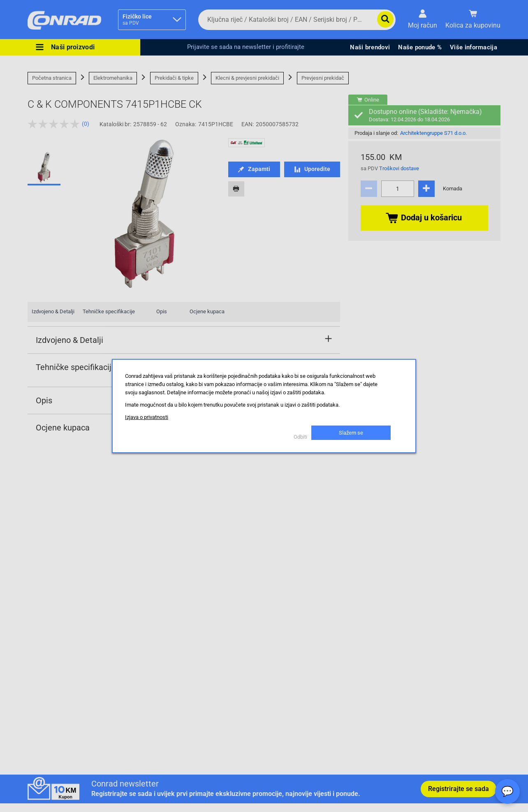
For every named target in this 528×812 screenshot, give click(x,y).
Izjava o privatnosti (147, 417)
